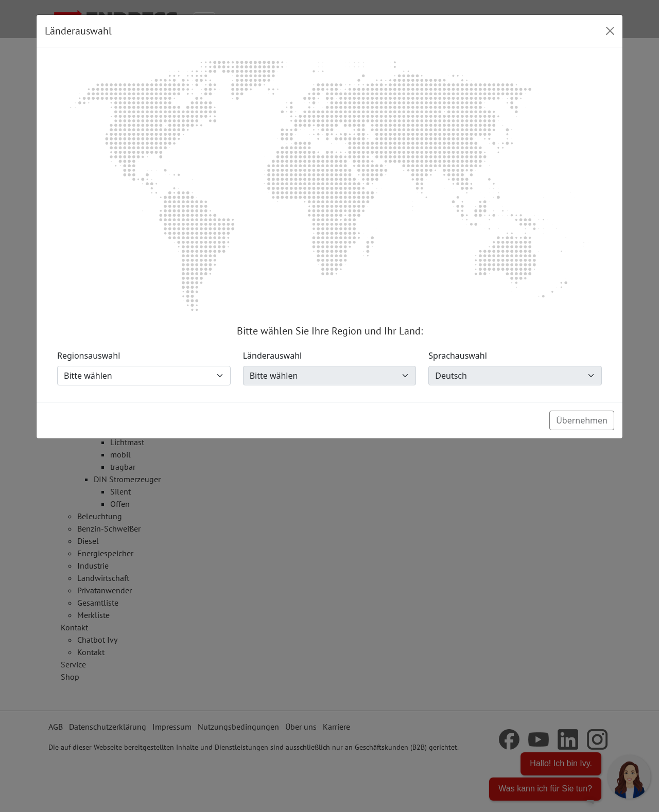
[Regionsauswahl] (144, 376)
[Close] (610, 31)
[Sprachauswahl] (515, 376)
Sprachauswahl (458, 356)
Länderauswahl (273, 356)
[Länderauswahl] (330, 376)
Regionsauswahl (89, 356)
